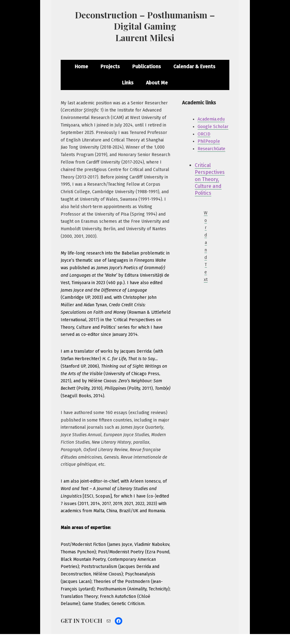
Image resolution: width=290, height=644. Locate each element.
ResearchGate (211, 149)
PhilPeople (209, 141)
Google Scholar (213, 127)
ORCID (204, 134)
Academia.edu (211, 119)
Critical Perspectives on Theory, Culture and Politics (210, 179)
